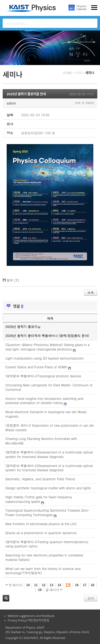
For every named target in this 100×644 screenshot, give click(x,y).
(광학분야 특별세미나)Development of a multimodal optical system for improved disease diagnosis (49, 454)
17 (85, 585)
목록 (91, 293)
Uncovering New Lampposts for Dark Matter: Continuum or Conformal (49, 387)
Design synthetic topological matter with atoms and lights (48, 488)
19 (40, 590)
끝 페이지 (54, 590)
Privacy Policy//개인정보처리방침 (29, 620)
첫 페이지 (14, 585)
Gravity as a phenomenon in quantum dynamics (41, 533)
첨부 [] (13, 280)
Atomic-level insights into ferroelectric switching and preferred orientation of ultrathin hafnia (44, 401)
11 (36, 585)
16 (77, 585)
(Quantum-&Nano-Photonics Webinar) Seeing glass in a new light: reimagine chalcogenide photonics (47, 347)
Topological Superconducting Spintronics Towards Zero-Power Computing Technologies (47, 512)
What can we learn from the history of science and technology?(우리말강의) (43, 571)
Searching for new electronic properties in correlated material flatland (44, 557)
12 (44, 585)
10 (28, 585)
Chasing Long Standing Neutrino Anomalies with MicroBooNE (41, 441)
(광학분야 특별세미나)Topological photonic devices (43, 376)
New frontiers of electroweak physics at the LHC (41, 524)
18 (92, 585)
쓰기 (91, 598)
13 (51, 585)
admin (11, 103)
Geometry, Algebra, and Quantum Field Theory (40, 479)
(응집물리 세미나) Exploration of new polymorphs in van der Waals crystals (50, 427)
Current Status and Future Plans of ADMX (36, 367)
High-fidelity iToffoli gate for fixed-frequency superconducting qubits (39, 499)
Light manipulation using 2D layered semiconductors (44, 358)
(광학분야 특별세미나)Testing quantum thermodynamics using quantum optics (47, 544)
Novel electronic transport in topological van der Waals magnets (46, 414)
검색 (6, 598)
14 (59, 585)
